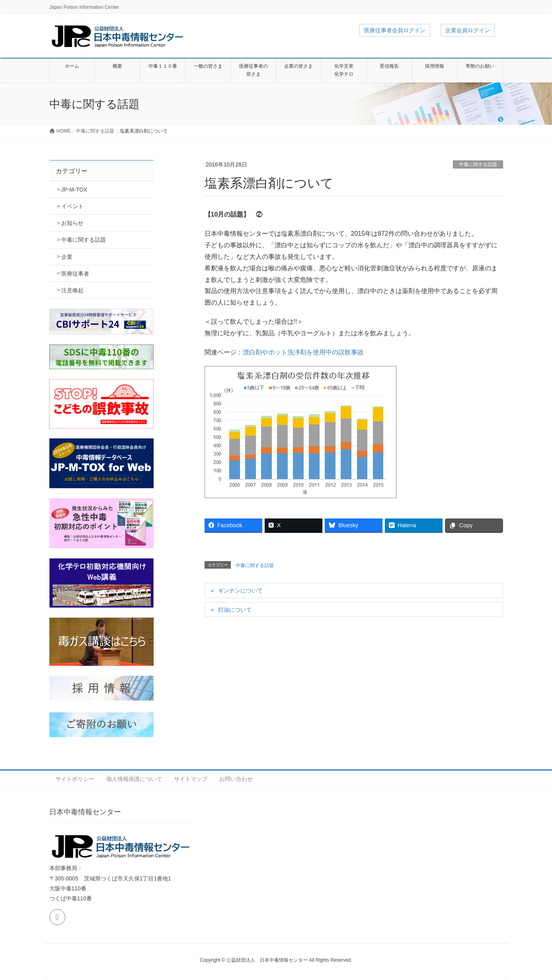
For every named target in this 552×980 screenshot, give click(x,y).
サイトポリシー (75, 779)
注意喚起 (72, 290)
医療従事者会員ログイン (395, 30)
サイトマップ (191, 779)
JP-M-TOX (74, 190)
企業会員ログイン (468, 30)
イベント (72, 206)
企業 (67, 257)
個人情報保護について (134, 779)
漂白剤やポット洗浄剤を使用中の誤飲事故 (303, 352)
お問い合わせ (236, 779)
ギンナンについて (240, 591)
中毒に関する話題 (478, 164)
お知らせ (72, 223)
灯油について (235, 610)
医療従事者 (75, 274)
